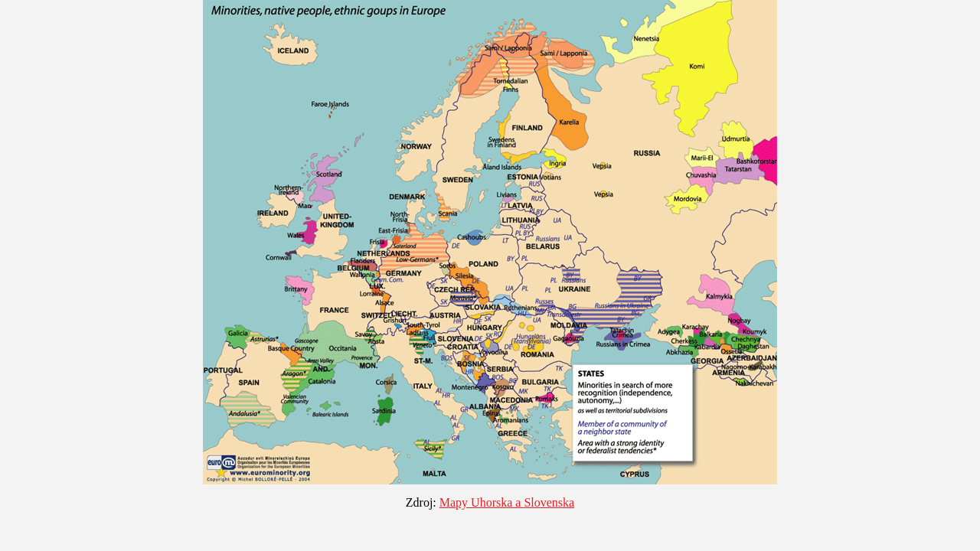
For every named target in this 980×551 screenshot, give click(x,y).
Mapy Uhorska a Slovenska (507, 502)
